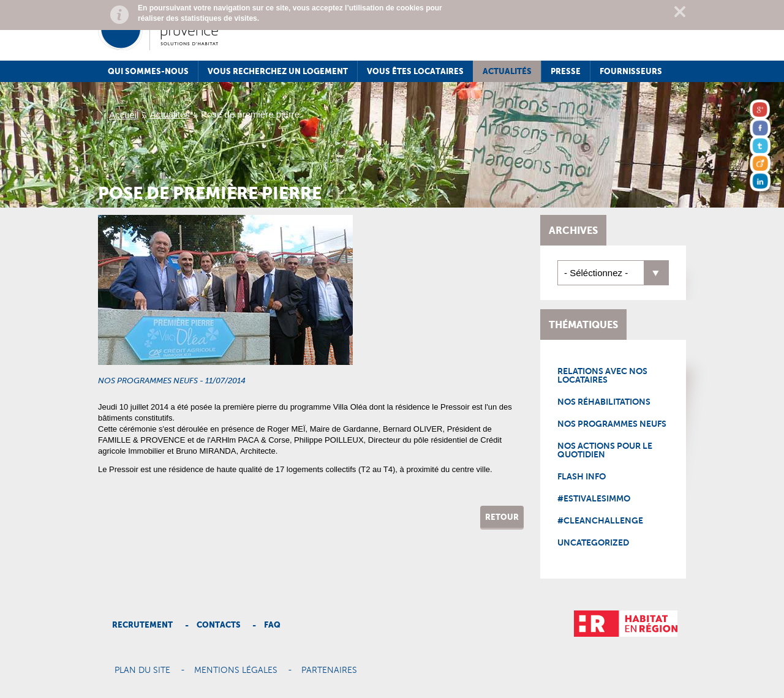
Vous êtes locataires (415, 71)
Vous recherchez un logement (278, 71)
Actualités (507, 71)
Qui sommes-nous (148, 71)
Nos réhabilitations (604, 402)
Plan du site (142, 670)
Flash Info (582, 476)
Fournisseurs (631, 71)
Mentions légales (236, 670)
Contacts (219, 625)
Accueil (124, 115)
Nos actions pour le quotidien (605, 450)
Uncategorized (593, 542)
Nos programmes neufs (612, 424)
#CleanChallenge (600, 520)
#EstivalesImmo (594, 498)
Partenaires (329, 670)
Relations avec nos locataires (602, 375)
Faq (272, 625)
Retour (502, 517)
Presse (566, 71)
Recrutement (142, 625)
